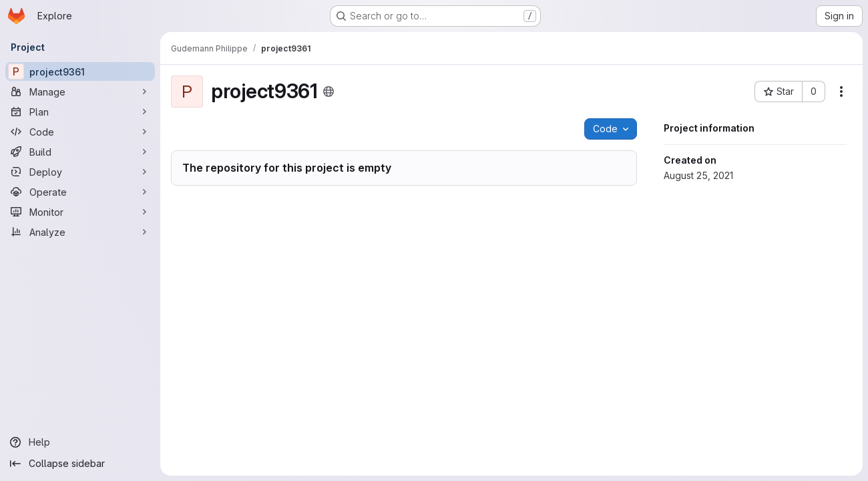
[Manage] (80, 92)
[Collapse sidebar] (80, 464)
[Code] (80, 132)
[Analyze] (80, 232)
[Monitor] (80, 212)
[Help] (80, 442)
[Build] (80, 152)
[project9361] (80, 71)
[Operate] (80, 192)
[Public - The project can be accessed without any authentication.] (329, 92)
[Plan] (80, 112)
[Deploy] (80, 172)
